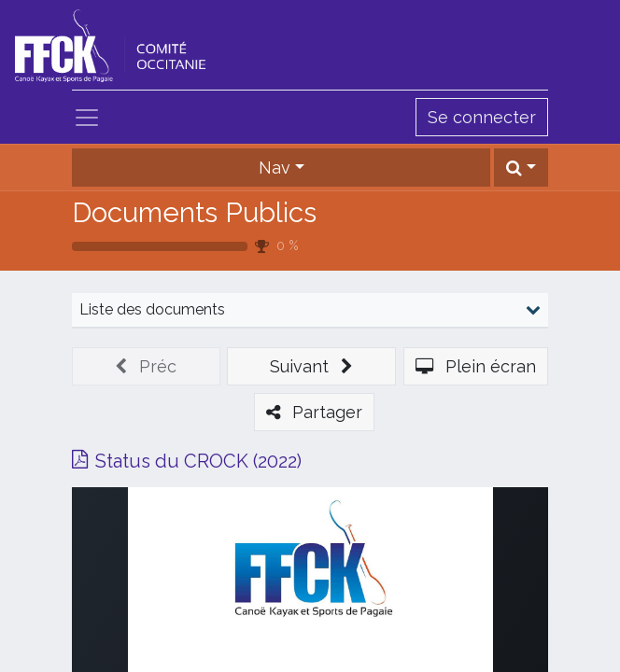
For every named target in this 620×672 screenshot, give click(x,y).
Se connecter (482, 117)
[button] (521, 168)
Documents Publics (194, 212)
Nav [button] (275, 168)
